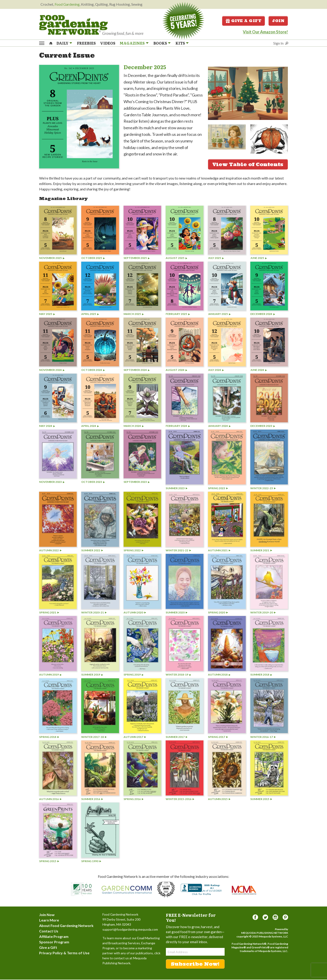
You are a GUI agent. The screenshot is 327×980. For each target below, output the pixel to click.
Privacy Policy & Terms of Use (64, 953)
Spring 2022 (134, 551)
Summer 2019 (92, 675)
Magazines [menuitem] (132, 43)
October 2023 (93, 482)
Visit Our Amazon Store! (265, 32)
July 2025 (216, 259)
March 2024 (134, 426)
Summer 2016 (92, 799)
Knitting (87, 4)
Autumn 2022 (50, 551)
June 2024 (259, 371)
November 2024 (52, 371)
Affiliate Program (54, 937)
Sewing (137, 4)
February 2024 (178, 426)
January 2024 (219, 426)
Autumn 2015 (219, 799)
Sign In (278, 43)
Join (278, 21)
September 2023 (137, 482)
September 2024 (137, 371)
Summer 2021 (261, 551)
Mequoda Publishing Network (265, 933)
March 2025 (134, 315)
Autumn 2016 (50, 799)
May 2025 (47, 315)
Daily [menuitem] (62, 43)
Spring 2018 (49, 737)
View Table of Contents (248, 165)
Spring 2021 (49, 613)
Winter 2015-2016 (180, 799)
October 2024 (93, 371)
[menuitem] (51, 43)
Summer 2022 (92, 551)
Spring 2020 (218, 613)
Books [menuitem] (160, 43)
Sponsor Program (54, 942)
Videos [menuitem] (108, 43)
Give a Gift (243, 21)
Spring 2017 (218, 737)
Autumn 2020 (135, 613)
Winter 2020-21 (94, 613)
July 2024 (216, 371)
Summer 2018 (261, 675)
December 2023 (263, 426)
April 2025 (90, 315)
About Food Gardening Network (66, 926)
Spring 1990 (91, 862)
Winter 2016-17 (263, 737)
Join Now (47, 915)
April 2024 (90, 426)
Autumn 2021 (219, 551)
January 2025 (219, 315)
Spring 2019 (134, 675)
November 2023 (52, 482)
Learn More (49, 920)
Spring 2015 (49, 862)
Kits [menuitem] (180, 43)
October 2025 (93, 259)
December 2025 (145, 67)
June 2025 (259, 259)
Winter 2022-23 (263, 489)
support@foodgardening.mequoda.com (130, 930)
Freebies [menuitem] (86, 43)
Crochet (47, 4)
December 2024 (263, 315)
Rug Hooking (120, 4)
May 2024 (47, 426)
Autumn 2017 (135, 737)
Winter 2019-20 (263, 613)
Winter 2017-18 (94, 737)
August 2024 (176, 371)
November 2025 (52, 259)
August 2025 (176, 259)
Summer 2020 (177, 613)
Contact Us (49, 931)
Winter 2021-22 (178, 551)
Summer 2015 (261, 799)
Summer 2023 (177, 489)
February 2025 (178, 315)
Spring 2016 (134, 799)
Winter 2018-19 (178, 675)
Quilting (101, 4)
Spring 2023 (218, 489)
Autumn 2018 (219, 675)
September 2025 (137, 259)
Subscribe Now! (195, 964)
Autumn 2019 (50, 675)
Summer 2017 (177, 737)
